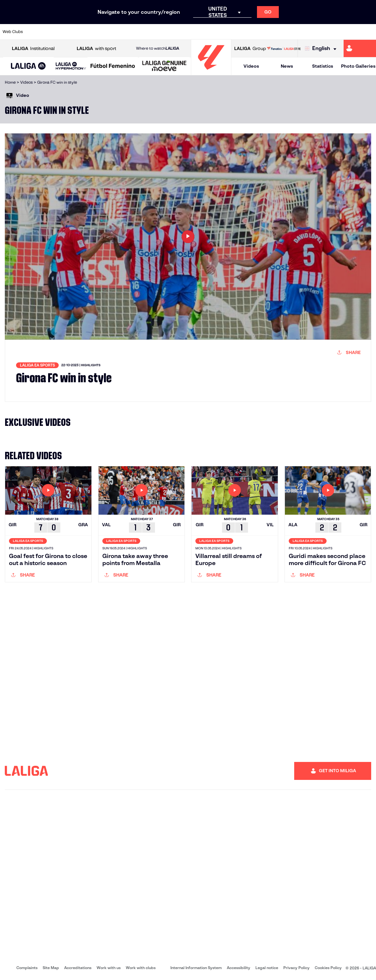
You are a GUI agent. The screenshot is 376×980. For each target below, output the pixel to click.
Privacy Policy (296, 968)
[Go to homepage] (211, 72)
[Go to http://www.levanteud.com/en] (176, 32)
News (287, 66)
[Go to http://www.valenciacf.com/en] (351, 32)
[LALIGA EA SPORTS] (28, 66)
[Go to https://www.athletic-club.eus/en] (36, 32)
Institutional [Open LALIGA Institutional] (33, 49)
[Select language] (322, 49)
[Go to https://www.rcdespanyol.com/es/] (228, 32)
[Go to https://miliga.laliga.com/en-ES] (360, 48)
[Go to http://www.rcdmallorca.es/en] (246, 32)
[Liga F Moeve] (113, 66)
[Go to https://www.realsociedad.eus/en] (316, 32)
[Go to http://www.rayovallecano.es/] (193, 32)
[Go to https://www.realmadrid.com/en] (281, 32)
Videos (251, 66)
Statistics (323, 66)
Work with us (109, 968)
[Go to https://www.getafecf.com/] (141, 32)
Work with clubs (141, 968)
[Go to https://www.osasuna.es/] (71, 32)
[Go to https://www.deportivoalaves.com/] (88, 32)
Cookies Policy (328, 968)
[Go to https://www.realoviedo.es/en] (298, 32)
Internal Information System (196, 968)
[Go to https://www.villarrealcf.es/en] (369, 32)
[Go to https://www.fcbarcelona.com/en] (123, 32)
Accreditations (78, 968)
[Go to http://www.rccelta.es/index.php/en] (211, 32)
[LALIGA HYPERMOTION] (71, 66)
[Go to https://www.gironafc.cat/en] (158, 32)
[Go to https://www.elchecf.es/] (106, 32)
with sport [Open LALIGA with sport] (96, 49)
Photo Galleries (358, 66)
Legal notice (267, 968)
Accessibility (239, 968)
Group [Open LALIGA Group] (250, 49)
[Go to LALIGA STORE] (284, 48)
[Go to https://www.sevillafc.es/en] (334, 32)
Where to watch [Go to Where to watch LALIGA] (158, 48)
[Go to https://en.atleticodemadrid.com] (53, 32)
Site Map (51, 968)
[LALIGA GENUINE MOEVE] (164, 66)
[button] (28, 66)
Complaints (27, 968)
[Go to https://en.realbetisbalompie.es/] (263, 32)
